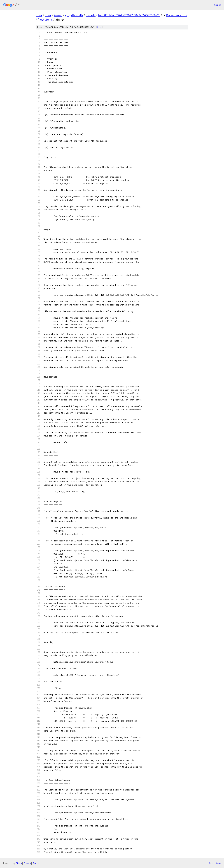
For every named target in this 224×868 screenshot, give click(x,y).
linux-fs (91, 15)
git (67, 15)
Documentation (176, 15)
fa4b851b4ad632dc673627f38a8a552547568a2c (129, 15)
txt (211, 863)
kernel (58, 15)
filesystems (45, 19)
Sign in (218, 5)
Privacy (27, 863)
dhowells (77, 15)
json (218, 863)
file (100, 27)
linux (39, 15)
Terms (36, 863)
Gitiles (19, 863)
